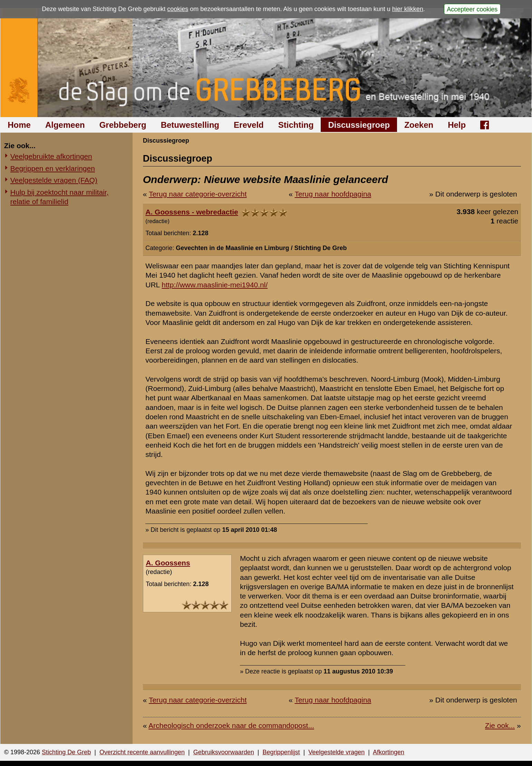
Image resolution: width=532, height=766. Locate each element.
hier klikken (408, 9)
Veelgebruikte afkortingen (51, 156)
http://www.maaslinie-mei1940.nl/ (215, 285)
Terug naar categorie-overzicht (198, 194)
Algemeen (65, 125)
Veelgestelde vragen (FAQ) (54, 180)
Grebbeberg (123, 125)
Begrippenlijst (281, 752)
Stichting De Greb (66, 752)
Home (19, 125)
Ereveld (249, 125)
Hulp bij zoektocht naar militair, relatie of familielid (60, 197)
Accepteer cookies (472, 9)
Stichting (296, 125)
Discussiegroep (359, 125)
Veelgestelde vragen (336, 752)
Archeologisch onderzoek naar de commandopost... (231, 725)
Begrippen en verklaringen (53, 168)
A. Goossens (168, 563)
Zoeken (419, 125)
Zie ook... (500, 725)
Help (457, 125)
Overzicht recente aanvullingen (142, 752)
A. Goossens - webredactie (192, 212)
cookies (178, 9)
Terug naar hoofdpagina (333, 194)
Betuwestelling (190, 125)
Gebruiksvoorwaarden (224, 752)
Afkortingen (389, 752)
